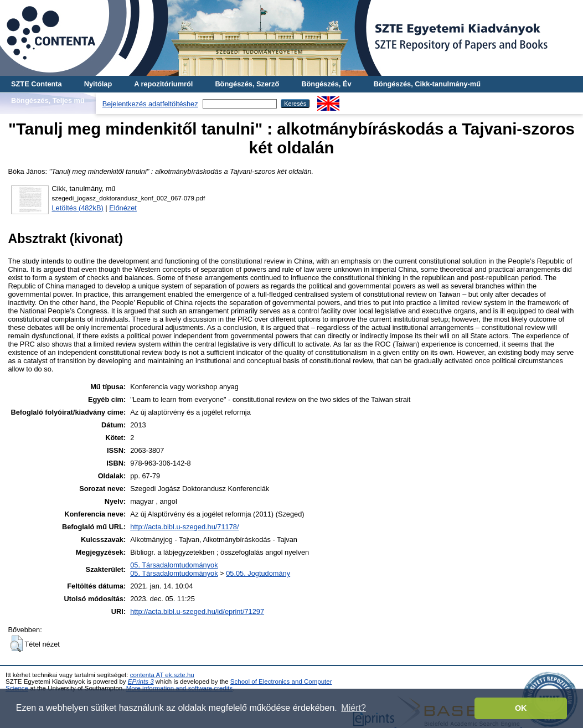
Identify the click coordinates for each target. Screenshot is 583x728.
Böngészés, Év (326, 84)
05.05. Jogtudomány (258, 573)
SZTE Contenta (37, 84)
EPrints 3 (141, 681)
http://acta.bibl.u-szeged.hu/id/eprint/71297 (197, 611)
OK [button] (521, 708)
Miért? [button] (353, 708)
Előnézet (123, 208)
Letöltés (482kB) (78, 208)
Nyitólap (98, 84)
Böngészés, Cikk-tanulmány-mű (427, 84)
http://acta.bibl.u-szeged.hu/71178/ (184, 527)
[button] (16, 644)
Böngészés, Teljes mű (48, 100)
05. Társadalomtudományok (174, 565)
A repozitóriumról (163, 84)
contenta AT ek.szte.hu (162, 675)
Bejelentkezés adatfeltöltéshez (150, 104)
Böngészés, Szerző (247, 84)
